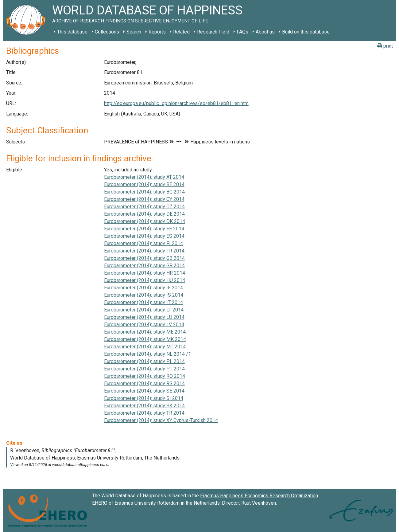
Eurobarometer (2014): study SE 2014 (144, 391)
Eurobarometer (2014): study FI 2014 (143, 243)
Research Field (213, 32)
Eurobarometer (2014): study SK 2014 (144, 406)
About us (265, 32)
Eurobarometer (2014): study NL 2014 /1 (147, 354)
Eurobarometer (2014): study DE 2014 (144, 214)
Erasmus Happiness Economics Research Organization (259, 496)
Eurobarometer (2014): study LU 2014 (144, 317)
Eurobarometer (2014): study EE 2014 (144, 229)
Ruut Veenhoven (259, 503)
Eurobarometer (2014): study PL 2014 (144, 361)
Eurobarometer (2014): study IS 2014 (144, 295)
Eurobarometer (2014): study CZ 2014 (144, 207)
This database (72, 32)
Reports (157, 32)
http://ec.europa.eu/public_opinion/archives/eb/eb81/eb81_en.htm (176, 103)
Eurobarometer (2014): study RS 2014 (144, 383)
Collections (107, 32)
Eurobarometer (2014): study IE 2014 (143, 288)
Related (181, 32)
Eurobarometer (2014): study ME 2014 (145, 332)
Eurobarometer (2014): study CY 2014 (144, 199)
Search (134, 32)
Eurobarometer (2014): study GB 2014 (144, 258)
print (385, 46)
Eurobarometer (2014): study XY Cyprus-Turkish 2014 (161, 420)
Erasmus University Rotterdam (147, 503)
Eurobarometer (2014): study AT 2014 (144, 177)
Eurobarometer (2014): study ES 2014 (144, 236)
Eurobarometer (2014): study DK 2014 (145, 221)
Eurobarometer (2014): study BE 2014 (144, 184)
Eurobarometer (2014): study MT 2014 (145, 347)
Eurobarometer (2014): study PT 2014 (144, 369)
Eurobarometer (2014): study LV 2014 (144, 325)
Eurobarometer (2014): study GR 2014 (144, 266)
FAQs (242, 32)
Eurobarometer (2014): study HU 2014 (145, 280)
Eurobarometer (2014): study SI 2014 (144, 398)
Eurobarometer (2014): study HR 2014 (145, 273)
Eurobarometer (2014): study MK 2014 (145, 339)
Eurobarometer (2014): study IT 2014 (143, 302)
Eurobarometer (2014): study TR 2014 (144, 413)
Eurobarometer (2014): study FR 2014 (144, 251)
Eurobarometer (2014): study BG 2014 (144, 192)
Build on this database (306, 32)
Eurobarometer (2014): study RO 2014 (145, 376)
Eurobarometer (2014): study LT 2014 (144, 310)
